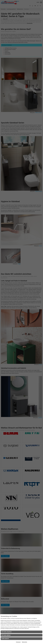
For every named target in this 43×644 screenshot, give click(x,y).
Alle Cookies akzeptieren (6, 632)
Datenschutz (24, 642)
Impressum (18, 642)
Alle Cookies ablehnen (6, 635)
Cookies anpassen (5, 639)
